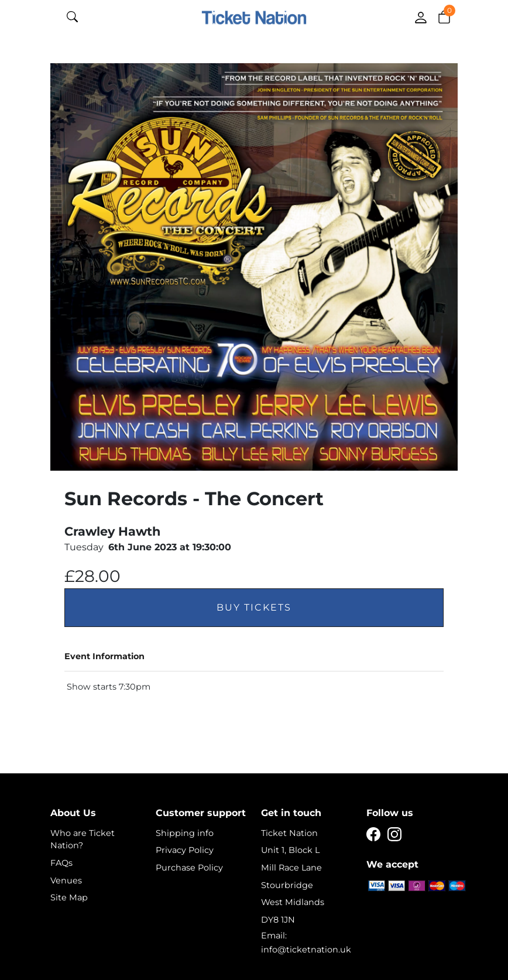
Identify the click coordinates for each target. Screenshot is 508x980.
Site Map (69, 897)
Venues (66, 880)
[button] (444, 16)
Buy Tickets (254, 607)
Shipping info (185, 833)
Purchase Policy (189, 868)
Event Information (104, 656)
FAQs (61, 863)
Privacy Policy (185, 850)
